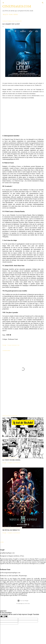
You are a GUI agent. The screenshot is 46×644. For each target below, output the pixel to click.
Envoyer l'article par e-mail (13, 345)
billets (5, 15)
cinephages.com (17, 6)
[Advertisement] (23, 401)
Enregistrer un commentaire (14, 463)
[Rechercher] (43, 2)
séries (15, 15)
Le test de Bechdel (11, 460)
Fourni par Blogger (23, 601)
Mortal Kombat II (11, 530)
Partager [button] (4, 345)
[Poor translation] (6, 617)
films (10, 15)
